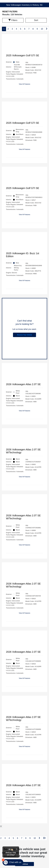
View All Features (25, 84)
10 (42, 29)
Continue (24, 864)
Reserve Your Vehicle (25, 335)
